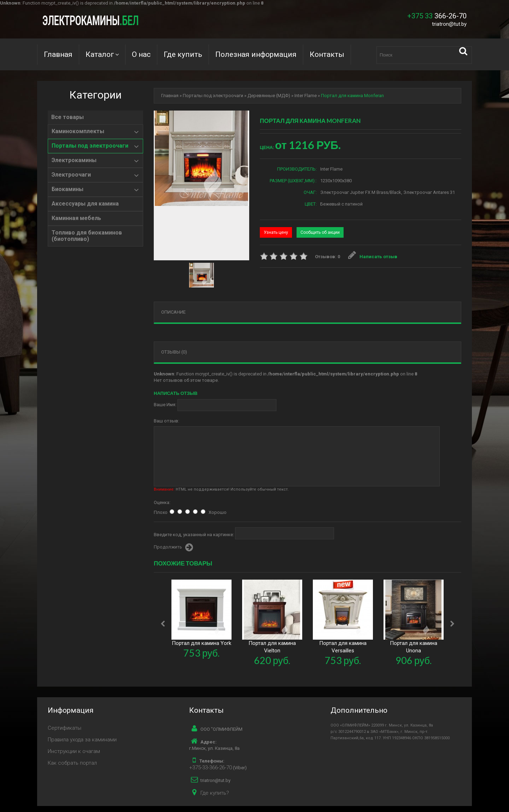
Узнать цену (276, 232)
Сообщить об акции (320, 232)
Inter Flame (306, 96)
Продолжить (173, 547)
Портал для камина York (201, 643)
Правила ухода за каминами (82, 740)
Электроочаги (71, 175)
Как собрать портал (72, 763)
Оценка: (162, 502)
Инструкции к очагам (74, 751)
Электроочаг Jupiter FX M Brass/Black (361, 192)
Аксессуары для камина (85, 204)
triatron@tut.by (449, 24)
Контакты (327, 54)
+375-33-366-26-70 (210, 767)
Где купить (183, 54)
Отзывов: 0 (327, 257)
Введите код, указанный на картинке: (194, 535)
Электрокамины (74, 160)
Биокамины (68, 189)
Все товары (68, 117)
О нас (141, 54)
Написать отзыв (373, 257)
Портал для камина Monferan (352, 96)
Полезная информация (256, 54)
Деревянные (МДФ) (269, 96)
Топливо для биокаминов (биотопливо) (87, 236)
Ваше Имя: (165, 405)
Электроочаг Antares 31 (429, 192)
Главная (58, 54)
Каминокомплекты (78, 131)
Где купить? (215, 793)
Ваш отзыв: (166, 421)
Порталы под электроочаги (90, 146)
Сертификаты (65, 728)
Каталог (100, 54)
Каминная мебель (76, 218)
